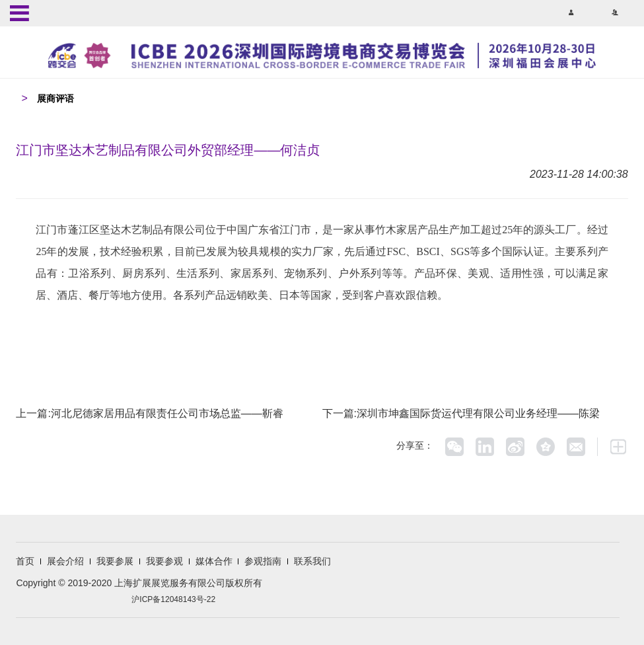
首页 (25, 561)
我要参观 (164, 561)
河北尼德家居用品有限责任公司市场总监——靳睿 (167, 413)
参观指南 (263, 561)
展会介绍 (65, 561)
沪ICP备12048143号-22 (173, 599)
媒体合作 (214, 561)
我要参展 (115, 561)
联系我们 (312, 561)
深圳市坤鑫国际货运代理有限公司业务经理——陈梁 (478, 413)
